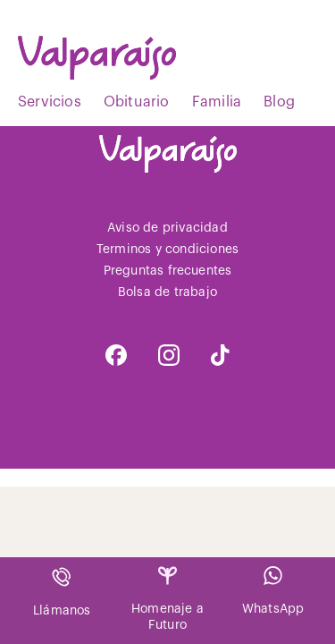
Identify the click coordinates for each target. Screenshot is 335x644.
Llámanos (62, 592)
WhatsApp (273, 591)
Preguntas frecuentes (168, 271)
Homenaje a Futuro (167, 599)
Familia (217, 102)
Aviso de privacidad (167, 228)
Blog (279, 102)
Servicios (50, 102)
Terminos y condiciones (167, 250)
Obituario (137, 102)
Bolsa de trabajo (167, 292)
